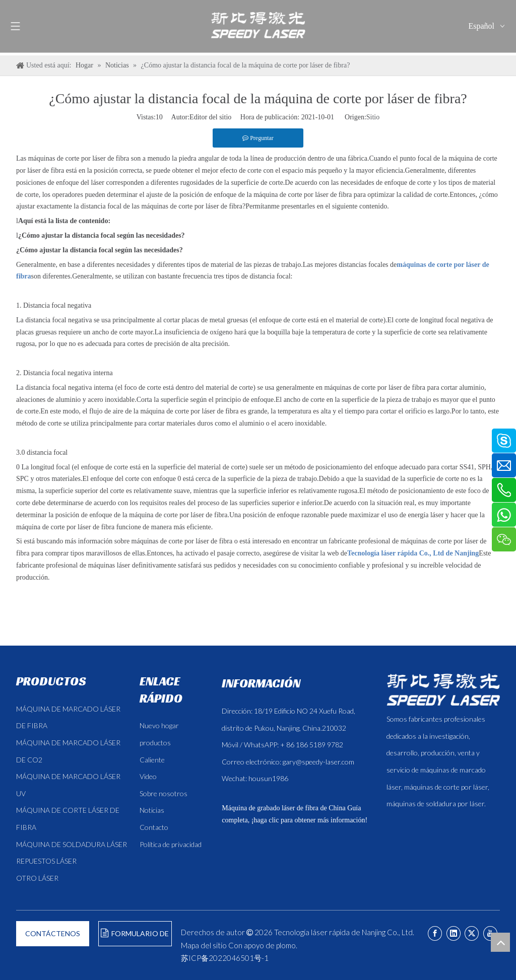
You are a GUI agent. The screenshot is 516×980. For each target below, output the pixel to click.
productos (155, 743)
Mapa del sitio (204, 945)
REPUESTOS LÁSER (46, 861)
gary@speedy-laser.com (318, 762)
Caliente (152, 760)
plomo (286, 945)
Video (148, 776)
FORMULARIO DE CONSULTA (135, 937)
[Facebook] (435, 933)
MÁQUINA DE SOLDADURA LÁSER (72, 844)
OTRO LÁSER (37, 878)
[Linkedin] (454, 933)
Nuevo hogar (159, 725)
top (500, 942)
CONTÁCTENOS (53, 933)
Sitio (373, 117)
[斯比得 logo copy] (443, 689)
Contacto (154, 827)
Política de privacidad (171, 844)
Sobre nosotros (164, 793)
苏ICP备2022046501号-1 (225, 958)
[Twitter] (472, 933)
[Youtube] (490, 933)
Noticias (152, 810)
